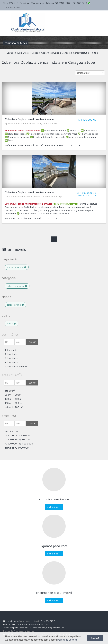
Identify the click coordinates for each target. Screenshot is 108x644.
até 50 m (10, 391)
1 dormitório (11, 350)
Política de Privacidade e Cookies (19, 631)
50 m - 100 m (13, 395)
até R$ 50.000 (12, 431)
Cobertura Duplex (17, 286)
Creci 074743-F (10, 3)
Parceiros (24, 3)
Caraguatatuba (16, 305)
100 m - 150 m (14, 399)
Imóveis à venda (17, 267)
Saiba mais (53, 507)
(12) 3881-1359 (81, 3)
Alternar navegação (6, 18)
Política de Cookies (67, 640)
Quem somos (37, 3)
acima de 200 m (14, 407)
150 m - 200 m (14, 403)
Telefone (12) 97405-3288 (58, 3)
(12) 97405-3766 (12, 7)
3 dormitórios (12, 358)
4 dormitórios (12, 362)
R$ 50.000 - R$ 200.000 (17, 435)
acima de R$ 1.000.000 (17, 448)
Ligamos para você (54, 546)
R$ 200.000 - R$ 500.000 (18, 439)
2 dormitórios (12, 354)
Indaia (11, 324)
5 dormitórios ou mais (16, 366)
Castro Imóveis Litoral (29, 621)
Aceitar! (95, 638)
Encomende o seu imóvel (54, 593)
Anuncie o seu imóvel (54, 499)
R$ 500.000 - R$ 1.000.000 (19, 444)
